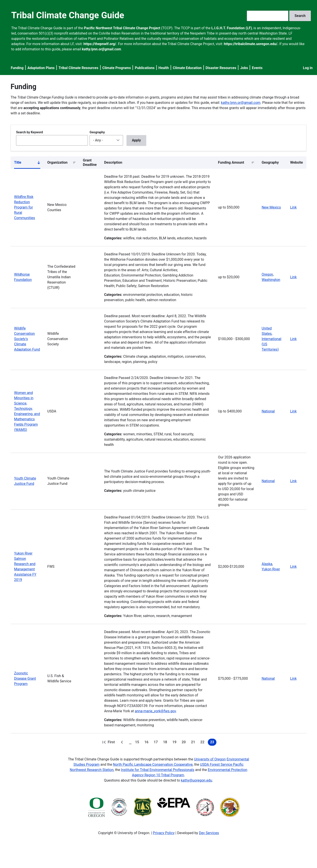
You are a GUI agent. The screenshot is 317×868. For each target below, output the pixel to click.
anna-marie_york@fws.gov (155, 711)
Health (164, 68)
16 (147, 743)
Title (27, 163)
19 (175, 743)
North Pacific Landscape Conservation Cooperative (153, 765)
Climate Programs (117, 68)
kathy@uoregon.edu (197, 780)
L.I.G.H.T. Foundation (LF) (232, 28)
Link (293, 207)
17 (157, 743)
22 (203, 743)
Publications (145, 68)
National (268, 411)
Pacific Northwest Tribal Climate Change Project (122, 28)
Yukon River (271, 569)
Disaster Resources (221, 68)
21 (194, 743)
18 (166, 743)
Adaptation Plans (41, 68)
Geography (97, 132)
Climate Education (187, 68)
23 (213, 743)
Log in (308, 68)
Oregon (267, 274)
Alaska (267, 564)
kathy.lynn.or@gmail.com (241, 103)
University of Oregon (210, 759)
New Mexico (271, 207)
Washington (271, 280)
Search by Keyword (29, 132)
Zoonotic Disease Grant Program (25, 678)
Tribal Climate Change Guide (68, 15)
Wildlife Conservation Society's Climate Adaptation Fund (27, 339)
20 (184, 743)
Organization (57, 162)
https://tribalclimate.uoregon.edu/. (251, 44)
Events (257, 68)
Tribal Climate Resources (78, 68)
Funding (17, 68)
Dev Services (209, 833)
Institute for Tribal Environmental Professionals (158, 770)
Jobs (244, 68)
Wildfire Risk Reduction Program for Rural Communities (25, 207)
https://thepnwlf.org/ (100, 44)
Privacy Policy (164, 833)
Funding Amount (231, 162)
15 (138, 743)
